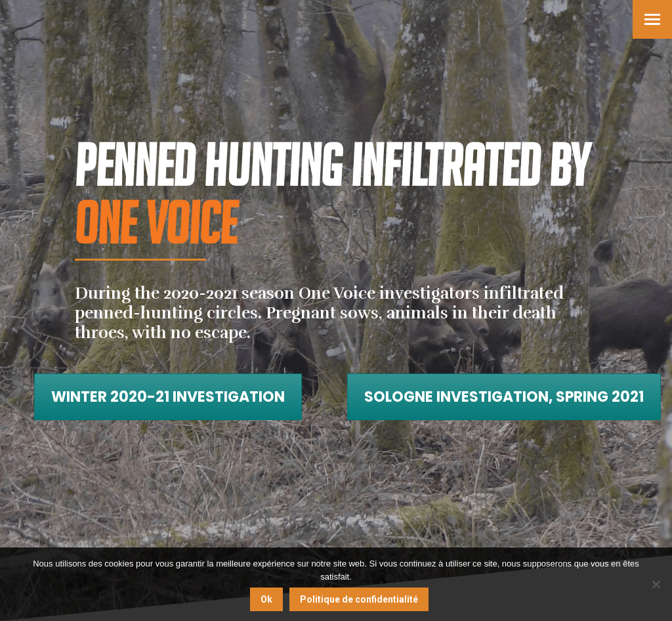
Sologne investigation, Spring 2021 (504, 397)
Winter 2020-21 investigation (168, 397)
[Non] (656, 584)
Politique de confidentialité (359, 599)
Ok (266, 599)
